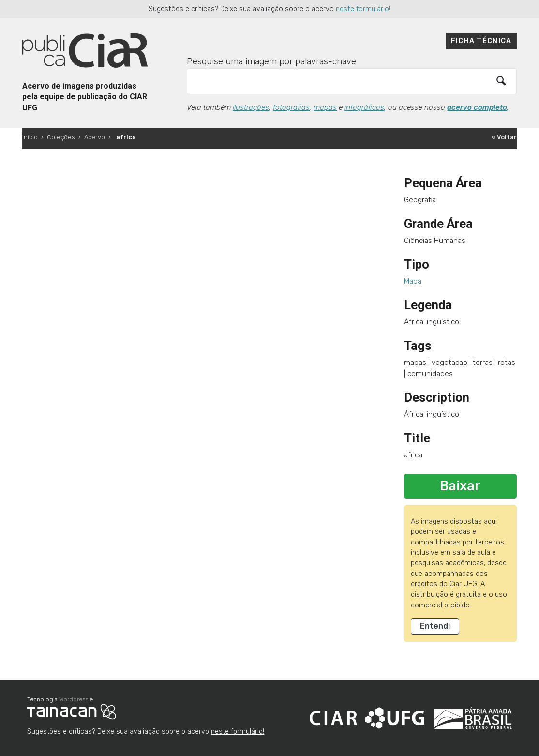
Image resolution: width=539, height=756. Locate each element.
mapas (325, 107)
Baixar (460, 486)
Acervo (95, 137)
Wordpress (74, 699)
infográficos (364, 107)
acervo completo (477, 107)
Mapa (413, 281)
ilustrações (251, 107)
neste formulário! (363, 9)
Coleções (61, 137)
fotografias (291, 107)
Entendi (435, 626)
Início (30, 137)
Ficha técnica (481, 41)
